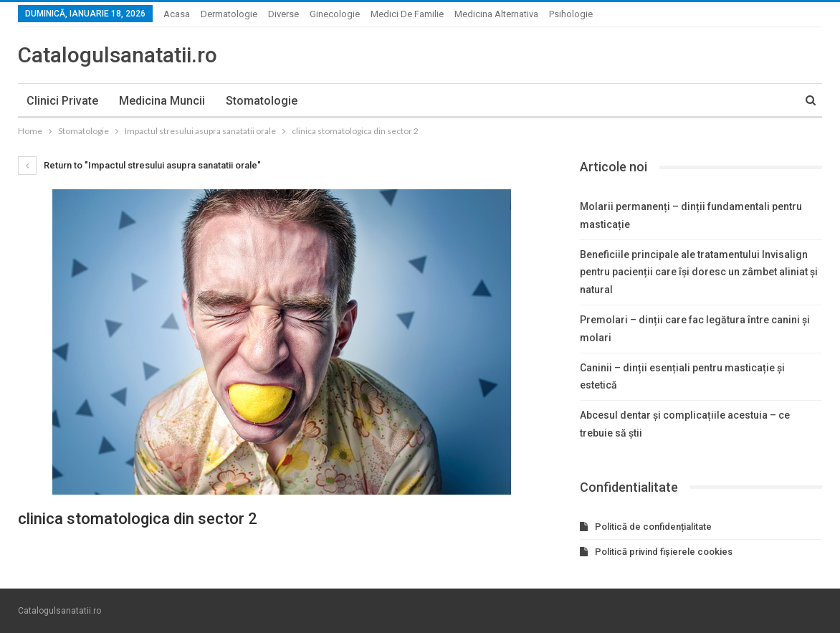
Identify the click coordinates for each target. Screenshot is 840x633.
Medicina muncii (162, 101)
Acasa (177, 14)
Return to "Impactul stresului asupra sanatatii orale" (139, 165)
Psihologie (571, 14)
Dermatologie (229, 14)
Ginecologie (335, 14)
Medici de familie (407, 14)
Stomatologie (262, 101)
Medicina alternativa (496, 14)
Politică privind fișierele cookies (664, 552)
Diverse (283, 14)
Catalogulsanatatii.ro (118, 55)
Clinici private (62, 101)
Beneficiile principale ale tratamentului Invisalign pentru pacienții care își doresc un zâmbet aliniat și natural (699, 272)
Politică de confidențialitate (653, 527)
